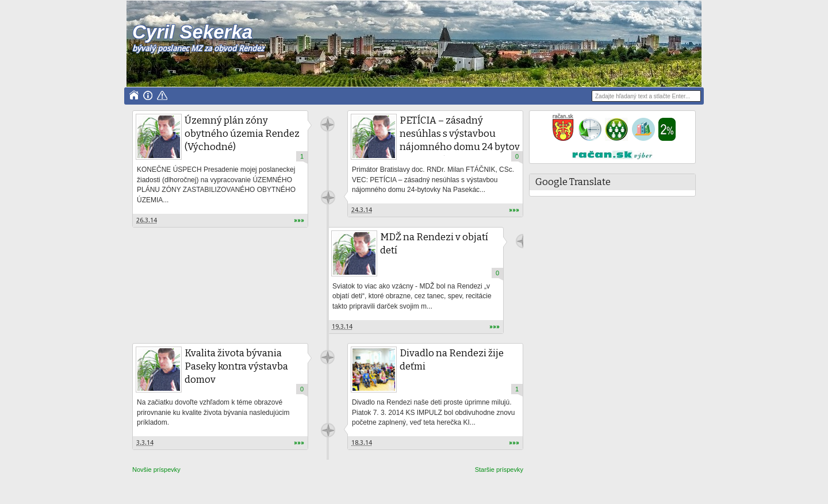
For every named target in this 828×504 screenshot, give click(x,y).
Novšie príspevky (156, 470)
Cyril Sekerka (192, 32)
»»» (299, 220)
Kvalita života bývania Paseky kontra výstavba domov (236, 366)
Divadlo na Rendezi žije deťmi (452, 360)
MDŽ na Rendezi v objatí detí (434, 244)
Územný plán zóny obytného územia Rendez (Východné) (242, 134)
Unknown (327, 124)
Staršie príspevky (499, 470)
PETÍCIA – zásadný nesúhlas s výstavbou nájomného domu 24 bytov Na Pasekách (460, 140)
